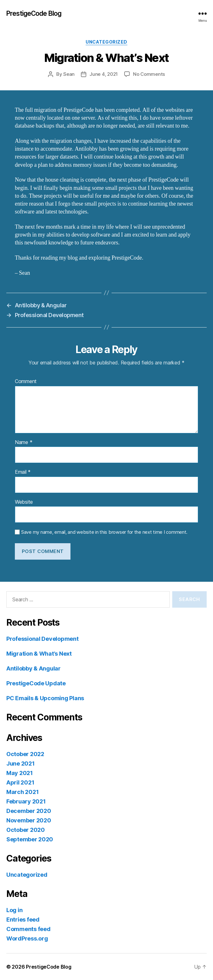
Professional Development (43, 639)
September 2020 (30, 839)
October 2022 (25, 754)
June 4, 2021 (104, 74)
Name (24, 442)
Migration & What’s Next (39, 654)
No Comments (149, 74)
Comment (26, 382)
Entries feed (23, 920)
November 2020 (29, 820)
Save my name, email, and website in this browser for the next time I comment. (104, 532)
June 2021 (21, 764)
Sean (69, 74)
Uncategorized (106, 42)
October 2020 (26, 830)
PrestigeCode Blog (34, 13)
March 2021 (22, 792)
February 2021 (26, 801)
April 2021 (20, 782)
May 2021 (20, 773)
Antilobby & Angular (33, 668)
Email (23, 472)
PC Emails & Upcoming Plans (45, 698)
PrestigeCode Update (36, 683)
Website (24, 502)
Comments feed (28, 929)
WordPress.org (27, 938)
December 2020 (29, 811)
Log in (14, 910)
